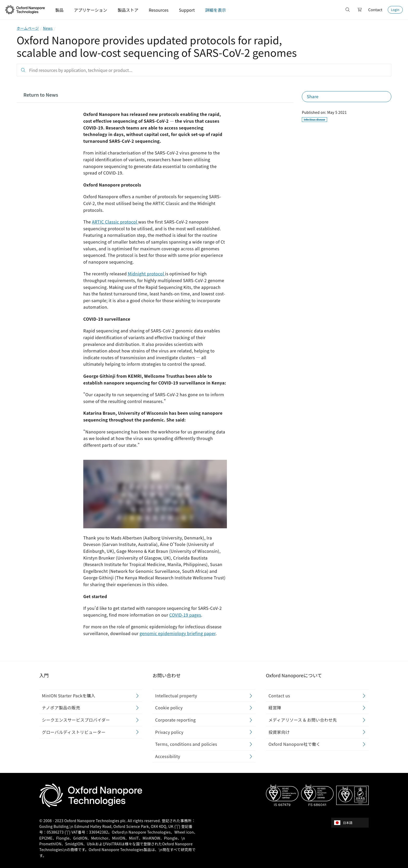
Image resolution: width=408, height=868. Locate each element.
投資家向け (279, 732)
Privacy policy (169, 732)
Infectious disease (314, 119)
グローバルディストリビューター (74, 732)
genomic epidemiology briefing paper (177, 633)
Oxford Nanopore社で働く (295, 744)
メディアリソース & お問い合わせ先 (303, 720)
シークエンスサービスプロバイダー (76, 720)
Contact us (279, 695)
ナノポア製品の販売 (61, 708)
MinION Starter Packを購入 (69, 695)
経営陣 (275, 708)
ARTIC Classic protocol (115, 222)
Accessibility (168, 756)
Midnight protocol (146, 274)
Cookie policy (169, 708)
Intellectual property (176, 695)
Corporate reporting (175, 720)
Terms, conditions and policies (186, 744)
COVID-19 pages (185, 615)
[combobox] (352, 822)
